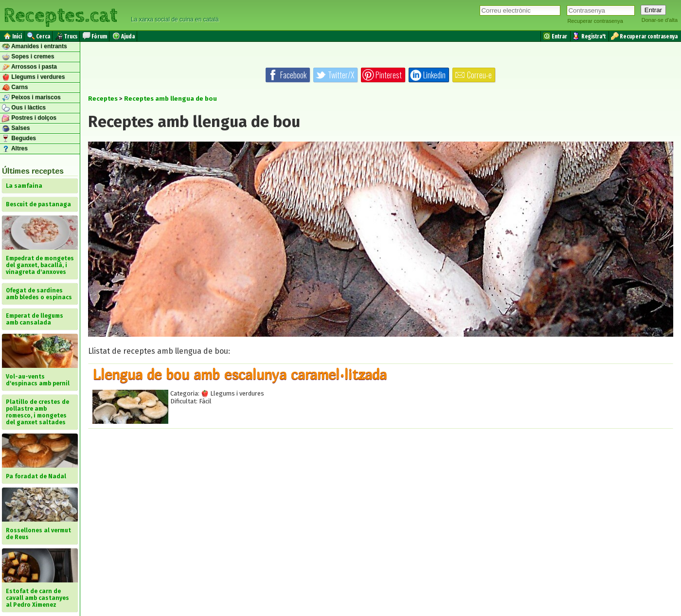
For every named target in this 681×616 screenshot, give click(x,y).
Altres (15, 149)
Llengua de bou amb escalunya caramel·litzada (240, 374)
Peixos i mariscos (31, 98)
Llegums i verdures (33, 77)
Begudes (19, 139)
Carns (15, 88)
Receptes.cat (60, 14)
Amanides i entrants (35, 47)
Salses (16, 128)
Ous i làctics (24, 108)
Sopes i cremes (28, 57)
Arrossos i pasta (29, 67)
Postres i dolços (29, 118)
